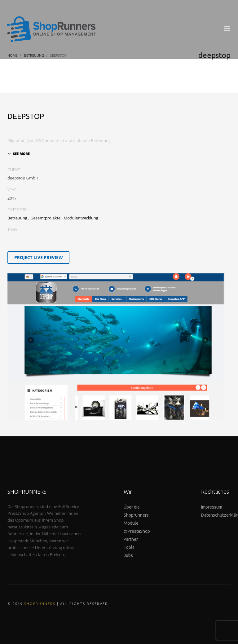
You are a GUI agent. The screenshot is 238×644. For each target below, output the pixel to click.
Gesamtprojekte (45, 218)
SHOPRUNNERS (40, 604)
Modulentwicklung (81, 218)
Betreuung (17, 218)
